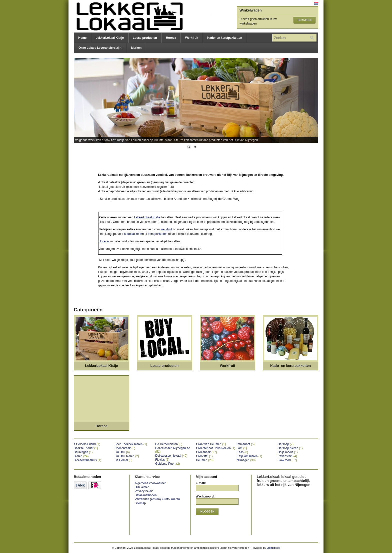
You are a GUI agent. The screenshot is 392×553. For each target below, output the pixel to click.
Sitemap (140, 503)
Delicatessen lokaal (171, 456)
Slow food (287, 460)
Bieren (81, 456)
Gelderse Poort (168, 464)
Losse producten (145, 38)
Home (82, 38)
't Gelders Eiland (87, 444)
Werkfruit (191, 38)
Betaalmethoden (146, 495)
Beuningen (83, 452)
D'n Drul (122, 452)
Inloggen (207, 511)
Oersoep (285, 444)
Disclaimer (142, 487)
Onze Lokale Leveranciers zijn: (100, 48)
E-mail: (201, 483)
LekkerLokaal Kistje (110, 38)
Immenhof (246, 444)
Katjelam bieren (249, 456)
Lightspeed (273, 548)
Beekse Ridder (86, 448)
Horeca (171, 38)
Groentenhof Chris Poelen (216, 448)
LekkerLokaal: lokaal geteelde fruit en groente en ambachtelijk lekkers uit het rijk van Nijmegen (124, 16)
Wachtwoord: (205, 496)
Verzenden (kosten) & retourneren (157, 499)
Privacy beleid (144, 491)
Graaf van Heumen (211, 444)
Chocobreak (125, 448)
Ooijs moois (288, 452)
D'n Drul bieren (127, 456)
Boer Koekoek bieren (131, 444)
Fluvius (162, 460)
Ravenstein (287, 456)
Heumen (205, 460)
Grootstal (204, 456)
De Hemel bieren (169, 444)
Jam (242, 448)
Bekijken (304, 20)
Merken (136, 48)
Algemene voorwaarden (151, 483)
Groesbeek (206, 452)
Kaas (242, 452)
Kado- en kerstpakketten (225, 38)
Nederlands (316, 3)
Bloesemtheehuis (87, 460)
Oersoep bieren (290, 448)
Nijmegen (246, 460)
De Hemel (123, 460)
